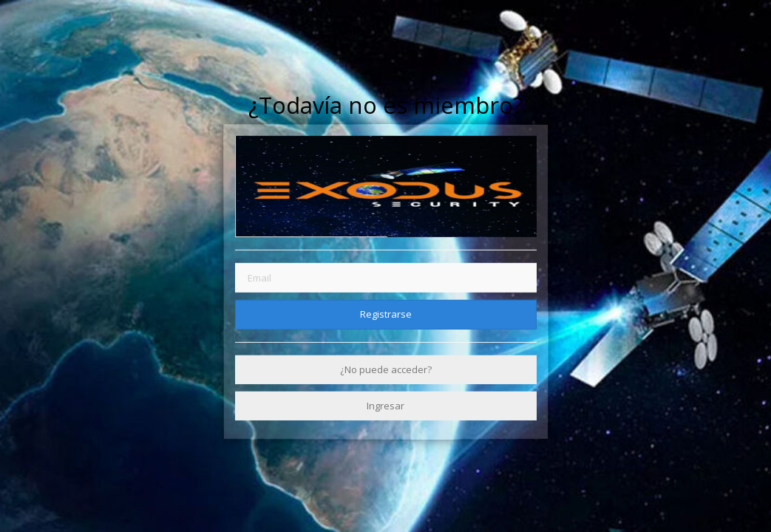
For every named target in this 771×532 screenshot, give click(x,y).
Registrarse (386, 314)
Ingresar (385, 406)
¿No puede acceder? (386, 369)
